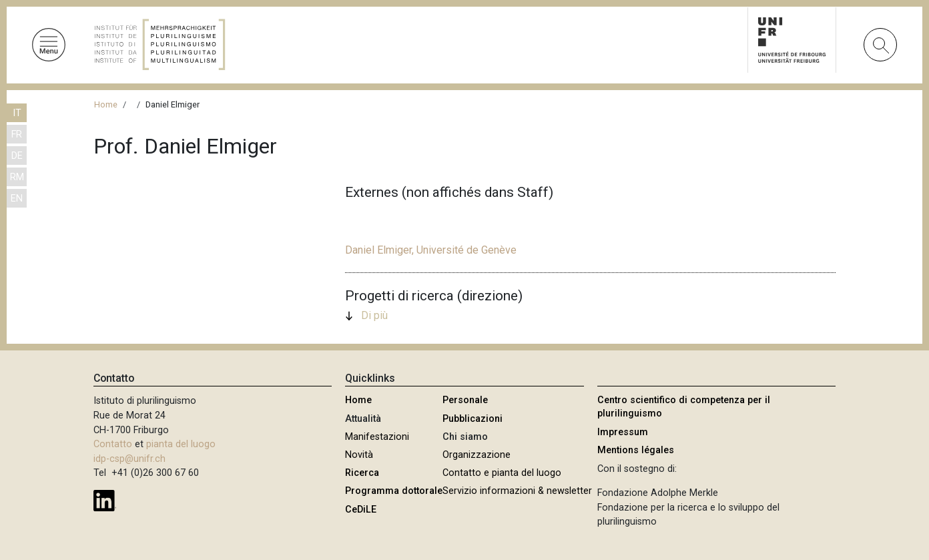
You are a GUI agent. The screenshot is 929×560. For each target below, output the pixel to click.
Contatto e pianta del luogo (502, 473)
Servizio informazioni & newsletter (517, 491)
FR (17, 134)
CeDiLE (361, 510)
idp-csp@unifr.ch (129, 459)
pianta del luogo (181, 444)
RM (17, 177)
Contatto (113, 444)
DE (17, 156)
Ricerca (362, 473)
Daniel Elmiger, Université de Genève (431, 250)
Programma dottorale (394, 491)
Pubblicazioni (473, 419)
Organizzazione (477, 455)
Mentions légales (636, 450)
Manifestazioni (377, 437)
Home (106, 104)
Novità (359, 455)
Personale (465, 400)
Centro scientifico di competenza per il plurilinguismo (684, 407)
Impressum (623, 432)
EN (17, 199)
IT (17, 113)
